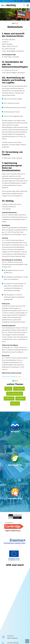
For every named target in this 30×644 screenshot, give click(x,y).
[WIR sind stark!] (15, 565)
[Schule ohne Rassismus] (15, 516)
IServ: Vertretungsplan (15, 394)
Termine (8, 389)
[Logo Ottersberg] (9, 5)
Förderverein (9, 398)
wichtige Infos (19, 389)
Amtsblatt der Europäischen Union (12, 377)
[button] (24, 5)
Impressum (15, 403)
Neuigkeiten (20, 398)
